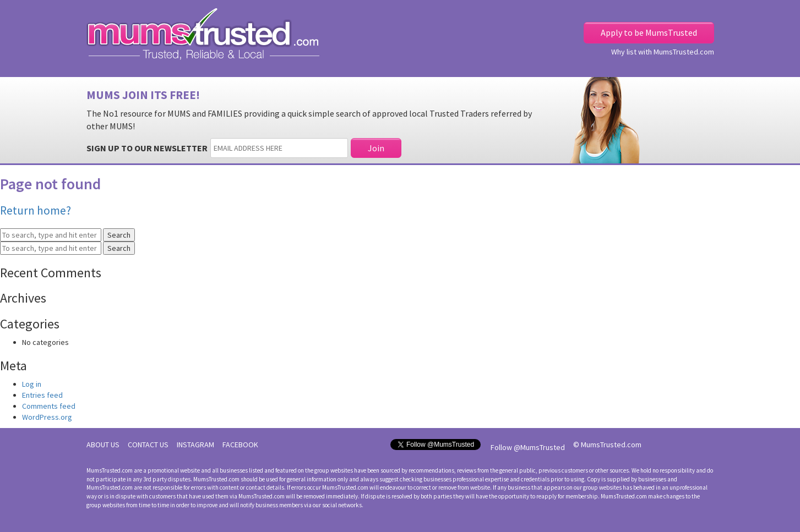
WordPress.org (47, 417)
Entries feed (42, 395)
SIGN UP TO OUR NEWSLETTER (147, 148)
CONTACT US (148, 445)
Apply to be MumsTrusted (649, 32)
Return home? (36, 210)
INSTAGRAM (195, 445)
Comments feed (49, 406)
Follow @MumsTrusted (528, 447)
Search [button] (119, 235)
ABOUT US (103, 445)
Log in (32, 384)
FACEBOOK (240, 445)
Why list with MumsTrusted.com (663, 52)
